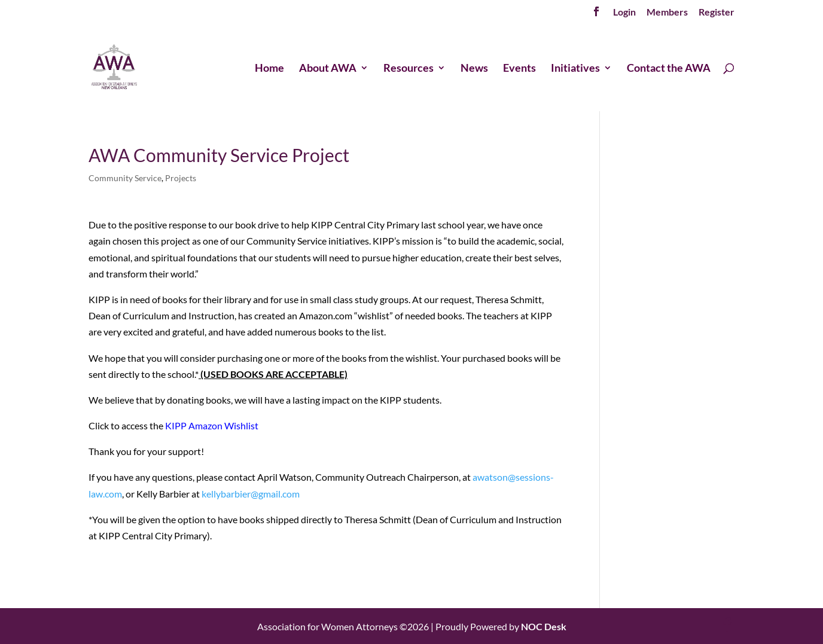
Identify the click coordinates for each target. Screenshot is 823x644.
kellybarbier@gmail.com (251, 494)
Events (519, 69)
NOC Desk (544, 626)
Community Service (125, 178)
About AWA (328, 69)
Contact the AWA (669, 69)
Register (717, 12)
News (474, 69)
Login (624, 12)
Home (269, 69)
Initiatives (575, 69)
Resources (409, 69)
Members (667, 12)
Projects (181, 178)
